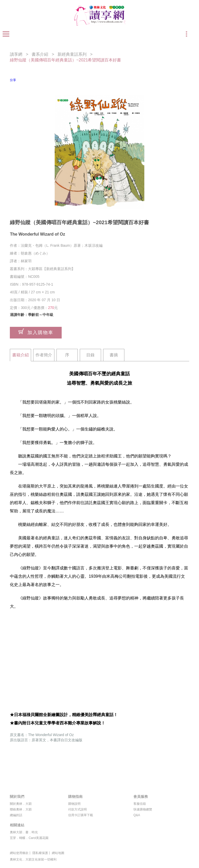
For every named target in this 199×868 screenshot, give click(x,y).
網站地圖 (58, 853)
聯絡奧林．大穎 (21, 809)
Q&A (137, 815)
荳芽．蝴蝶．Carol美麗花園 (29, 838)
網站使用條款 (19, 853)
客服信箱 (140, 804)
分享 (13, 80)
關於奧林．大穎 (21, 804)
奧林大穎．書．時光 (24, 832)
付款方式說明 (77, 809)
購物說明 (74, 804)
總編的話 (16, 815)
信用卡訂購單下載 (81, 815)
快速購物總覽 (143, 809)
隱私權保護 (40, 853)
